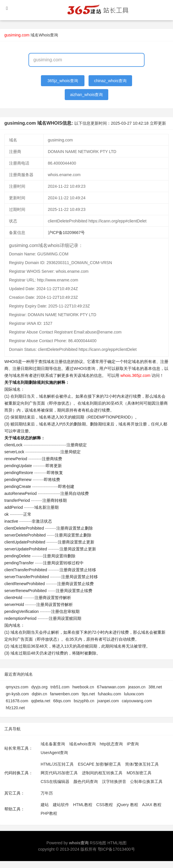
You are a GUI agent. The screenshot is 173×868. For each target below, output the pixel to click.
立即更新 (158, 123)
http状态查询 (111, 744)
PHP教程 (49, 813)
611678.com (17, 701)
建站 (45, 805)
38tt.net (155, 687)
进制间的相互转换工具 (102, 773)
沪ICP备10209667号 (66, 233)
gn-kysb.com (17, 694)
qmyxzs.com (17, 687)
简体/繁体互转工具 (142, 764)
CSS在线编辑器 (55, 782)
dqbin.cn (39, 694)
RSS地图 (98, 843)
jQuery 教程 (127, 805)
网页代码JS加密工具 (59, 773)
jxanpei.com (108, 701)
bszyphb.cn (84, 701)
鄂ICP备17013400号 (116, 849)
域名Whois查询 (44, 35)
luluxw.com (134, 694)
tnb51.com (60, 687)
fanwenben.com (64, 694)
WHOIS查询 (84, 368)
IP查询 (133, 744)
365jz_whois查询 (63, 81)
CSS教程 (105, 805)
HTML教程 (83, 805)
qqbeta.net (41, 701)
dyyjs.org (39, 687)
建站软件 (61, 805)
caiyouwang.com (137, 701)
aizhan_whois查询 (87, 95)
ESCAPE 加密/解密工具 (99, 764)
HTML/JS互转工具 (57, 764)
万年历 (47, 793)
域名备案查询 (53, 744)
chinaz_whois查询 (110, 81)
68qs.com (62, 701)
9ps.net (88, 694)
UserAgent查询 (54, 753)
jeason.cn (137, 687)
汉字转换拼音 (114, 782)
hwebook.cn (83, 687)
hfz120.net (15, 708)
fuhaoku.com (109, 694)
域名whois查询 (82, 744)
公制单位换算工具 (146, 782)
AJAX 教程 (152, 805)
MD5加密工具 (139, 773)
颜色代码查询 (86, 782)
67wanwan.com (111, 687)
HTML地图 (117, 843)
